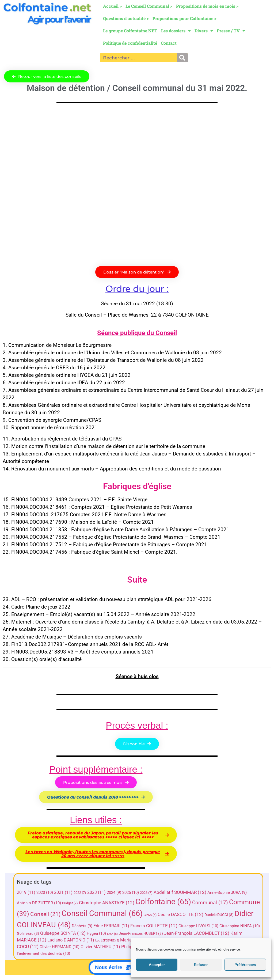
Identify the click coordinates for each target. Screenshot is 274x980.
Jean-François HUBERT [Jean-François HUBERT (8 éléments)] (141, 933)
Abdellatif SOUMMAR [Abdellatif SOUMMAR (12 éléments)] (180, 892)
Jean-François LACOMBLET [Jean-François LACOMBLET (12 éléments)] (197, 933)
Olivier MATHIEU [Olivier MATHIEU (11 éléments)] (100, 947)
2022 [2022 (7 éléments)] (80, 893)
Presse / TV (231, 31)
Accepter (157, 965)
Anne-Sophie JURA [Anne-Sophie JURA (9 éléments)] (227, 892)
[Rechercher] (182, 58)
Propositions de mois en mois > (207, 6)
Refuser (201, 965)
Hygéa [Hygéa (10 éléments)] (96, 933)
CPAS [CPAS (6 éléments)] (150, 915)
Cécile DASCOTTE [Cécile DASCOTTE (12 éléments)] (180, 915)
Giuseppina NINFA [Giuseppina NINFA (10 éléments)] (240, 926)
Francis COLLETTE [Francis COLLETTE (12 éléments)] (154, 926)
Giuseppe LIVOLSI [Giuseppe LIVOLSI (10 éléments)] (198, 926)
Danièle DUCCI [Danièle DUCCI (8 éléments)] (219, 915)
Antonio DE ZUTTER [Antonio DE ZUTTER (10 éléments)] (39, 903)
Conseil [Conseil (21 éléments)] (45, 914)
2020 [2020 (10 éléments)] (45, 892)
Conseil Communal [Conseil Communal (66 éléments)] (102, 913)
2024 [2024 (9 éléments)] (114, 892)
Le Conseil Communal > (149, 6)
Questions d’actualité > (126, 18)
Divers (204, 31)
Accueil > (112, 6)
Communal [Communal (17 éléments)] (210, 903)
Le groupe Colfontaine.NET (130, 31)
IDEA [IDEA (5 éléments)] (112, 934)
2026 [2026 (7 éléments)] (146, 893)
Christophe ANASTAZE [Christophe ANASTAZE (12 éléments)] (107, 903)
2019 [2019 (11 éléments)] (26, 892)
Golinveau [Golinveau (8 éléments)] (28, 933)
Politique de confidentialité (130, 43)
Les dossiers (176, 31)
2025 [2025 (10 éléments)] (131, 892)
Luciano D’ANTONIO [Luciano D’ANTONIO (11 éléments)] (71, 940)
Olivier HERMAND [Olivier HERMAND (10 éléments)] (60, 947)
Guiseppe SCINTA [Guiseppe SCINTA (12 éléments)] (63, 933)
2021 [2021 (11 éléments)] (63, 892)
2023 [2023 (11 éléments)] (96, 892)
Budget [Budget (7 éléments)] (70, 903)
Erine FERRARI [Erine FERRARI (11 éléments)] (111, 926)
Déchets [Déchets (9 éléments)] (82, 926)
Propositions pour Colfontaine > (184, 18)
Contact (169, 43)
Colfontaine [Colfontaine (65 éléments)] (163, 902)
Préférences (245, 965)
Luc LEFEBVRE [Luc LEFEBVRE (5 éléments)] (107, 941)
